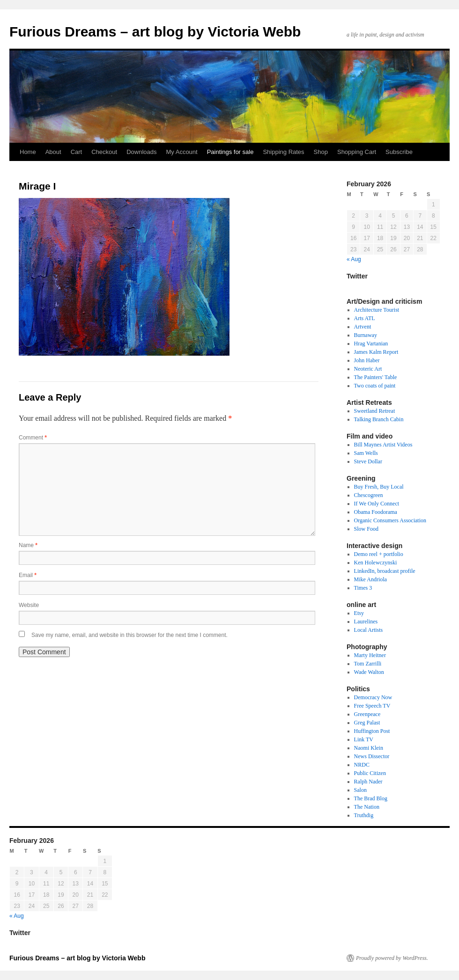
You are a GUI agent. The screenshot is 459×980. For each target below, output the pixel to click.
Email (28, 575)
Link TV (364, 739)
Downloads (141, 152)
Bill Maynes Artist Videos (383, 445)
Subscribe (399, 152)
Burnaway (366, 335)
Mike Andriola (370, 579)
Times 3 (363, 588)
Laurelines (366, 622)
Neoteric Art (368, 369)
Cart (77, 152)
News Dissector (372, 756)
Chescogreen (369, 495)
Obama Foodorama (376, 512)
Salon (360, 790)
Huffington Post (372, 731)
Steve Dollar (368, 461)
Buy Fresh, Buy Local (379, 487)
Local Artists (369, 630)
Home (28, 152)
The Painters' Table (376, 377)
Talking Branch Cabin (379, 419)
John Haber (367, 360)
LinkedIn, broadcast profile (385, 571)
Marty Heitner (370, 655)
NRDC (362, 765)
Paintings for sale (230, 152)
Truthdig (364, 815)
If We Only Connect (377, 504)
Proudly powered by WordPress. (392, 958)
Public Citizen (370, 773)
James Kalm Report (376, 352)
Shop (321, 152)
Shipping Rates (283, 152)
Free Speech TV (372, 706)
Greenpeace (367, 714)
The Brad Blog (371, 798)
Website (29, 605)
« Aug (354, 259)
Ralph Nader (368, 782)
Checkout (104, 152)
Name (28, 545)
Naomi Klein (369, 748)
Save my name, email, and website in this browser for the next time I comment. (130, 635)
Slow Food (366, 529)
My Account (181, 152)
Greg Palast (367, 723)
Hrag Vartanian (371, 344)
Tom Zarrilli (368, 664)
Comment (33, 438)
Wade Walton (369, 672)
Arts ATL (365, 318)
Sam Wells (366, 453)
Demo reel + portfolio (379, 554)
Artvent (363, 327)
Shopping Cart (357, 152)
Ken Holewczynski (376, 563)
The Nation (367, 807)
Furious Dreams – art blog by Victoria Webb (155, 32)
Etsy (359, 613)
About (53, 152)
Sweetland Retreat (375, 411)
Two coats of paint (375, 386)
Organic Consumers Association (390, 520)
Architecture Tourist (377, 310)
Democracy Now (373, 697)
